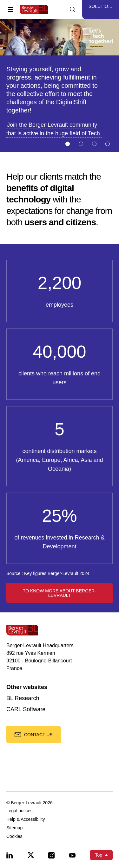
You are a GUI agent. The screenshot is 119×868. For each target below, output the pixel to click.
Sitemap (14, 828)
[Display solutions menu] (101, 10)
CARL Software (26, 709)
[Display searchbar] (73, 10)
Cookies (14, 836)
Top (99, 855)
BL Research (23, 698)
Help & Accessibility (26, 819)
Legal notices (20, 811)
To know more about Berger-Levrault (60, 593)
